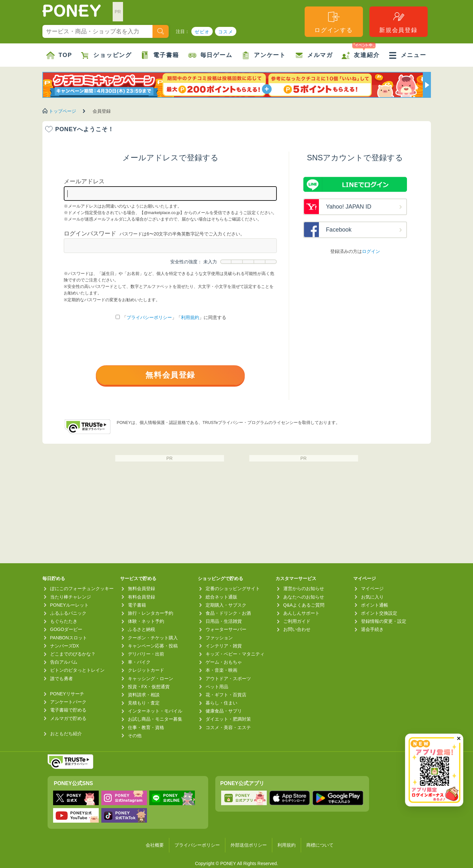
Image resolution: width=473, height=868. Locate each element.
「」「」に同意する (171, 317)
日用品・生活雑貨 (224, 621)
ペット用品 (217, 687)
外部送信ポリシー (249, 845)
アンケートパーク (68, 702)
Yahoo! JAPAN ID (349, 207)
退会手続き (372, 629)
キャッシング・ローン (151, 679)
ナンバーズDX (65, 646)
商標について (320, 845)
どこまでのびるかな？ (73, 654)
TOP (59, 55)
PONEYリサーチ (67, 694)
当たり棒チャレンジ (71, 597)
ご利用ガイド (297, 621)
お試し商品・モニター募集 (155, 719)
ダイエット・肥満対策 (228, 719)
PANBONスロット (69, 638)
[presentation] (170, 344)
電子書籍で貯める (68, 710)
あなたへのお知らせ (304, 597)
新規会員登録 (398, 22)
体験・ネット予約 (146, 621)
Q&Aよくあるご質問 (304, 605)
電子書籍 (160, 55)
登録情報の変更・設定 (384, 621)
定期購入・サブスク (226, 605)
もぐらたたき (64, 621)
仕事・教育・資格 (146, 727)
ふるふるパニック (68, 613)
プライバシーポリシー (149, 317)
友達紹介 (360, 51)
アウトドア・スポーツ (228, 679)
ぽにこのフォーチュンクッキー (82, 588)
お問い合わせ (297, 629)
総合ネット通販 (221, 597)
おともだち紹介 (66, 734)
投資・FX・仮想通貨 (149, 687)
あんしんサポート (301, 613)
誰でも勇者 (62, 679)
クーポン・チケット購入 (153, 638)
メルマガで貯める (68, 718)
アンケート (264, 55)
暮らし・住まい (221, 703)
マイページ (372, 588)
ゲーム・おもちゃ (224, 662)
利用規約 (190, 317)
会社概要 (155, 845)
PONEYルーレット (69, 605)
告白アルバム (64, 662)
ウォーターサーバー (226, 629)
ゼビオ (202, 32)
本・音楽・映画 (221, 670)
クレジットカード (146, 670)
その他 (135, 736)
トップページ (62, 111)
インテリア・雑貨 (224, 646)
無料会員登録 (170, 375)
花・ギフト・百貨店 (226, 695)
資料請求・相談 (144, 695)
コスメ (226, 32)
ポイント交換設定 (379, 613)
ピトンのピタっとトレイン (77, 670)
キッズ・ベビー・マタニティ (235, 654)
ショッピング (106, 55)
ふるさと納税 (141, 629)
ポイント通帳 (375, 605)
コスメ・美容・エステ (228, 727)
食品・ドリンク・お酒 (228, 613)
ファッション (219, 638)
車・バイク (139, 662)
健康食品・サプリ (224, 711)
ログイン (371, 251)
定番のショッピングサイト (233, 588)
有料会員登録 (141, 597)
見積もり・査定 (144, 703)
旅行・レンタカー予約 (151, 613)
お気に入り (372, 597)
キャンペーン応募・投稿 (153, 646)
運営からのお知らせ (304, 588)
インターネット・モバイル (155, 711)
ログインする (334, 22)
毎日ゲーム (210, 55)
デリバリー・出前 (146, 654)
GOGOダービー (66, 629)
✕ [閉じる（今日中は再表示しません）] (459, 739)
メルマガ (314, 55)
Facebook (339, 230)
